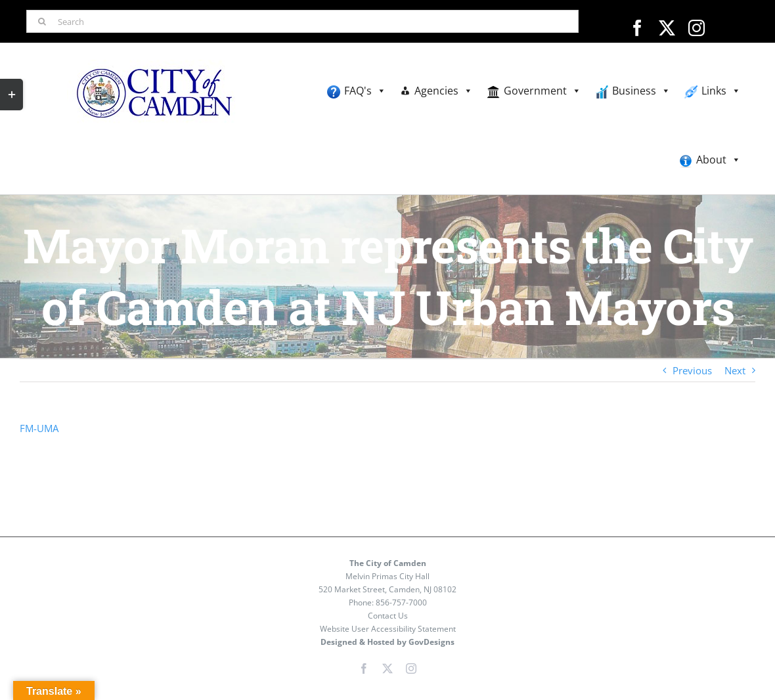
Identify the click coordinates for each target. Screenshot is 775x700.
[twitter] (667, 28)
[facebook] (637, 28)
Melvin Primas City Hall (387, 576)
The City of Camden (388, 563)
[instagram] (697, 28)
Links (721, 91)
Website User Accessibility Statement (388, 629)
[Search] (302, 21)
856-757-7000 (401, 602)
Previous (692, 370)
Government (542, 91)
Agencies (444, 91)
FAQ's (365, 91)
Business (641, 91)
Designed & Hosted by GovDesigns (387, 642)
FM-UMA (39, 428)
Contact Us (388, 616)
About (719, 160)
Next (735, 370)
